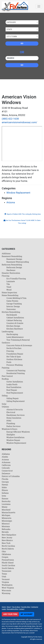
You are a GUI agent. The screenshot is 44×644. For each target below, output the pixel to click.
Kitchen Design (13, 326)
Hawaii (5, 485)
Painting (6, 368)
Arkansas (6, 462)
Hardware (11, 270)
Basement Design (14, 259)
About (9, 607)
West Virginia (8, 588)
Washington (7, 585)
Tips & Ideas (16, 607)
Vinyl (9, 287)
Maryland (6, 510)
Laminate (11, 281)
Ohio (4, 551)
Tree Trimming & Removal (18, 340)
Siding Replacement (16, 401)
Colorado (6, 468)
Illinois (5, 490)
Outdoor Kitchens (14, 359)
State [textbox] (9, 29)
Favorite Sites (26, 607)
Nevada (5, 532)
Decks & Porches (14, 348)
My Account (27, 614)
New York (6, 543)
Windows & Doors (10, 429)
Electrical (11, 412)
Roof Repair (12, 390)
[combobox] (22, 22)
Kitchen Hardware (15, 329)
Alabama (6, 454)
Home (4, 607)
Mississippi (7, 521)
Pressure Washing (15, 365)
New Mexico (7, 540)
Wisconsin (6, 590)
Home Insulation (14, 418)
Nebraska (6, 529)
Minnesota (7, 518)
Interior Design (13, 306)
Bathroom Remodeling (12, 265)
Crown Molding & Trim (16, 298)
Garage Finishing (14, 304)
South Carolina (8, 565)
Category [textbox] (11, 22)
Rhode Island (8, 563)
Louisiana (6, 504)
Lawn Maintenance (15, 337)
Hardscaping (12, 334)
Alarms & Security (15, 409)
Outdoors (6, 343)
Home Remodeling (10, 295)
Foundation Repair (15, 354)
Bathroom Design (14, 267)
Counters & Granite (15, 323)
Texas (4, 574)
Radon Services (13, 426)
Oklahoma (6, 554)
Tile (8, 284)
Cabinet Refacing (14, 320)
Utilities (5, 407)
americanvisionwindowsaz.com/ (19, 122)
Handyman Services (15, 415)
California (6, 465)
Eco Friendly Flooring (16, 279)
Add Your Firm (10, 614)
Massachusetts (9, 512)
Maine (5, 507)
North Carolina (8, 546)
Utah (4, 577)
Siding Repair (13, 398)
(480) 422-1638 (10, 119)
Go (22, 43)
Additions (6, 253)
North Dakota (8, 549)
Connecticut (7, 471)
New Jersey (7, 537)
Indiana (5, 493)
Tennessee (7, 571)
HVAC (9, 421)
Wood (9, 290)
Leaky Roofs (12, 384)
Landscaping (8, 331)
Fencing (10, 351)
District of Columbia (11, 476)
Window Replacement (18, 193)
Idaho (4, 487)
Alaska (5, 457)
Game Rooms (12, 301)
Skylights (11, 435)
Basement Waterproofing (18, 262)
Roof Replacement (15, 393)
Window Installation (15, 437)
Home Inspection (9, 292)
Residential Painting (16, 373)
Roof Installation (14, 387)
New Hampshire (9, 535)
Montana (6, 526)
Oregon (5, 557)
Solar (4, 404)
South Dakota (8, 568)
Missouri (6, 524)
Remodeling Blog (12, 609)
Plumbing (11, 423)
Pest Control (7, 376)
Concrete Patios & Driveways (19, 345)
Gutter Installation (15, 382)
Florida (5, 479)
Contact (22, 609)
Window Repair (13, 440)
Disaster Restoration (11, 273)
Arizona (11, 202)
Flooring (6, 276)
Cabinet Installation (15, 318)
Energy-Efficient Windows (18, 432)
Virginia (5, 582)
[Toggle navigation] (39, 6)
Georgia (5, 482)
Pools (9, 362)
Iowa (4, 496)
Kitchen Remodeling (11, 312)
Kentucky (6, 501)
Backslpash (12, 315)
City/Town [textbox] (12, 37)
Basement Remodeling (12, 256)
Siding (5, 396)
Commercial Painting (16, 370)
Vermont (6, 579)
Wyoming (6, 593)
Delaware (6, 473)
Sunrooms (11, 309)
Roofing (5, 379)
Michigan (6, 515)
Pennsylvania (8, 560)
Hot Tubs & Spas (14, 357)
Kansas (5, 498)
